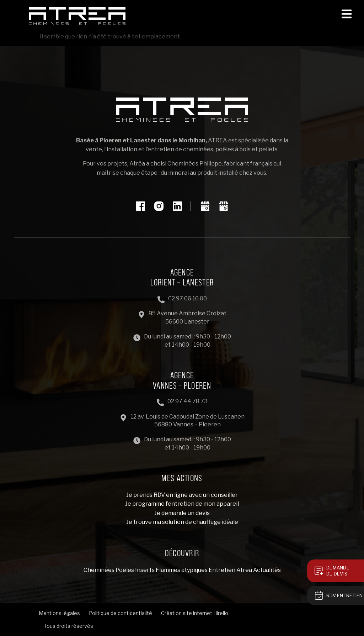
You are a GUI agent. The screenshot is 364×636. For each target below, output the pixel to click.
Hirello (221, 613)
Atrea (244, 570)
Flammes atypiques (182, 570)
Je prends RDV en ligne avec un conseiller (182, 495)
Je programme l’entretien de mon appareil (182, 504)
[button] (349, 13)
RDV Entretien (344, 595)
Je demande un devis (182, 513)
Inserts (145, 570)
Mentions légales (59, 613)
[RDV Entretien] (319, 595)
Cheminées (99, 570)
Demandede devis (338, 571)
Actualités (267, 570)
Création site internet (187, 613)
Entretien (222, 570)
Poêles (125, 570)
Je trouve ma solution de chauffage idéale (182, 522)
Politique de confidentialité (121, 613)
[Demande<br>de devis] (319, 571)
